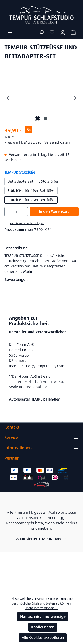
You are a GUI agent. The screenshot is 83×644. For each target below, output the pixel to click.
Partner (12, 458)
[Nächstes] (75, 98)
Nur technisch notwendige (43, 617)
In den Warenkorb (54, 212)
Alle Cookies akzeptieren (43, 638)
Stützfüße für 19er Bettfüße (31, 191)
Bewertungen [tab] (40, 280)
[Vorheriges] (8, 98)
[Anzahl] (16, 212)
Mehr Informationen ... (41, 608)
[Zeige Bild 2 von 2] (46, 119)
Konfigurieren (43, 627)
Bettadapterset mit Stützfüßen (33, 181)
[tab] (40, 260)
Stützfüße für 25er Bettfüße (31, 200)
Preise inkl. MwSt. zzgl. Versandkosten (37, 142)
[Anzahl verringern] (9, 212)
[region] (41, 98)
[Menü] (10, 32)
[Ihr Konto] (63, 32)
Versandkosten (38, 518)
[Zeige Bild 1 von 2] (37, 119)
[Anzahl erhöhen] (23, 212)
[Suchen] (41, 32)
